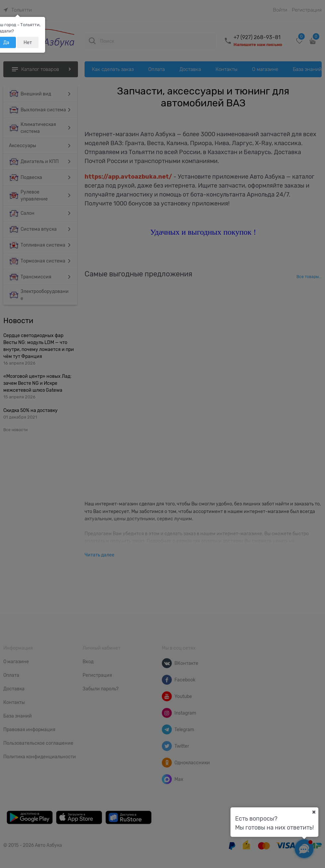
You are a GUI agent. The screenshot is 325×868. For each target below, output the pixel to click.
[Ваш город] (314, 812)
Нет (28, 42)
